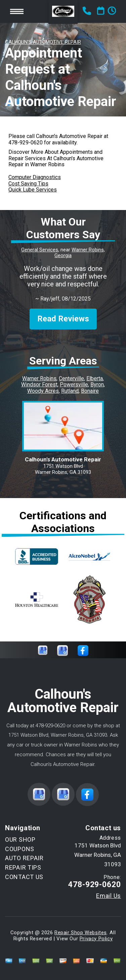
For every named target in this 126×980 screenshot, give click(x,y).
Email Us (109, 896)
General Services (40, 250)
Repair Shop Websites (81, 933)
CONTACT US (24, 877)
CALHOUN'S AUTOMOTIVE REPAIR (43, 42)
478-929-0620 (26, 143)
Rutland (70, 391)
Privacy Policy (96, 939)
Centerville (71, 378)
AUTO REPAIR (24, 858)
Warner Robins (39, 378)
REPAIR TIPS (23, 867)
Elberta (95, 378)
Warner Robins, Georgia (80, 253)
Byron (97, 384)
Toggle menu (17, 11)
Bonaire (90, 391)
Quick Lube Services (33, 190)
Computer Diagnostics (35, 177)
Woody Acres (43, 391)
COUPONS (20, 849)
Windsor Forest (39, 384)
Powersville (74, 384)
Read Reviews (63, 319)
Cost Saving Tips (28, 184)
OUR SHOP (20, 839)
